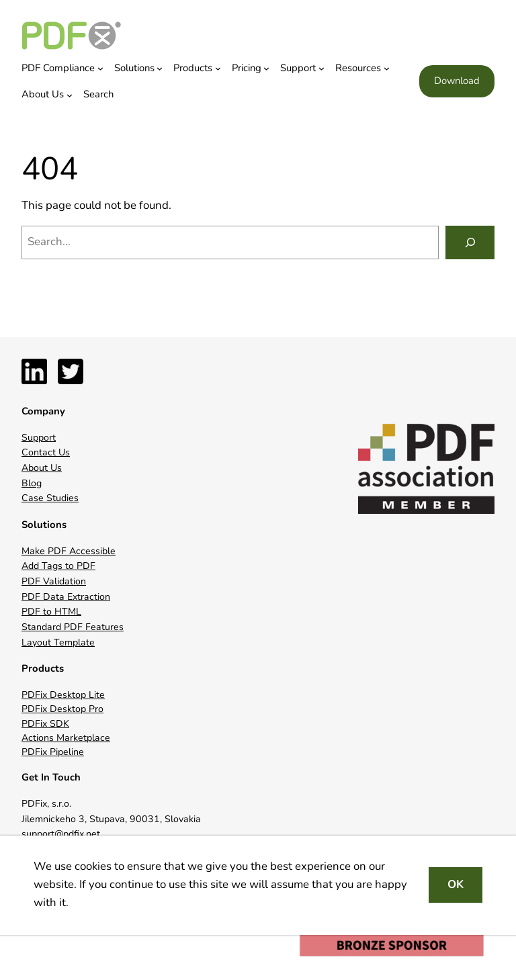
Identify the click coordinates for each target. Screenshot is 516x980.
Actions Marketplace (66, 738)
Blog (32, 483)
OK (456, 884)
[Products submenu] (218, 68)
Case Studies (50, 498)
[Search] (470, 242)
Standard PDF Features (73, 627)
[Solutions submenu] (160, 68)
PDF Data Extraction (66, 597)
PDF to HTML (51, 612)
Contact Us (46, 452)
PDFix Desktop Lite (63, 695)
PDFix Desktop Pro (62, 709)
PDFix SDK (45, 724)
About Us (42, 468)
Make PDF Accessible (69, 551)
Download (457, 81)
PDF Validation (54, 581)
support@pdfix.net (61, 834)
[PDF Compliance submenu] (100, 68)
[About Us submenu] (70, 95)
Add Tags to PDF (58, 566)
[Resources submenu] (387, 68)
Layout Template (58, 642)
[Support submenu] (321, 68)
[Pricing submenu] (266, 68)
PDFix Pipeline (53, 752)
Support (39, 438)
